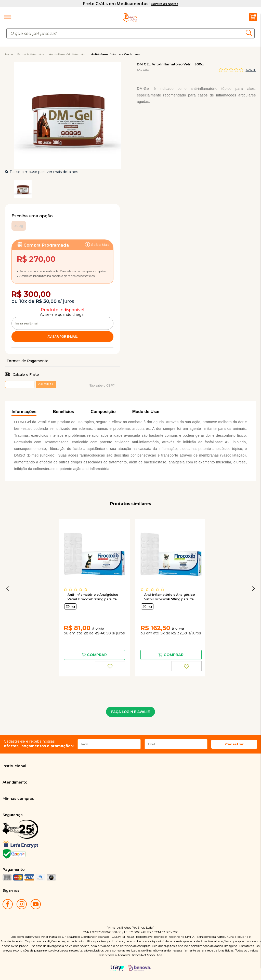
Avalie (251, 70)
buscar (250, 33)
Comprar (97, 655)
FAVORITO (110, 666)
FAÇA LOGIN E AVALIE (130, 712)
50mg (147, 606)
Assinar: (62, 266)
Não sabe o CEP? (102, 385)
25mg (70, 606)
